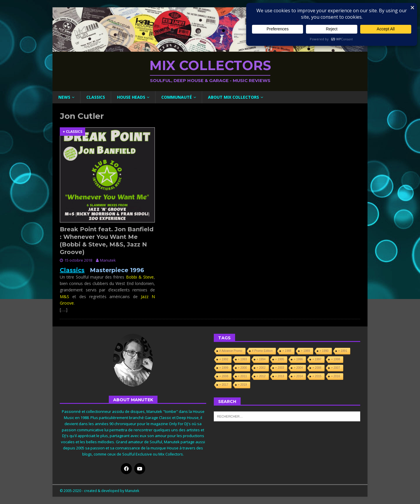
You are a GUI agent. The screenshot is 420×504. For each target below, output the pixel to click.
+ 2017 (224, 385)
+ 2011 (243, 376)
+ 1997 (317, 359)
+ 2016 (336, 376)
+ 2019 (243, 385)
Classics (96, 97)
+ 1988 (287, 351)
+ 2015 (317, 376)
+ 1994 (261, 359)
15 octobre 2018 (78, 260)
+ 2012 (261, 376)
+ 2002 (261, 368)
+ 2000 (243, 368)
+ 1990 (324, 351)
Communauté (177, 97)
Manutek (108, 260)
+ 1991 (343, 351)
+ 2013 (280, 376)
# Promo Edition (262, 351)
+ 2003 (280, 368)
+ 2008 (224, 376)
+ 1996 (298, 359)
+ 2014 (298, 376)
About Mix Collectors (233, 97)
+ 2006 (317, 368)
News (64, 97)
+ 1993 (243, 359)
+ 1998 (336, 359)
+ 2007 (336, 368)
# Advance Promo (231, 351)
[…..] (64, 310)
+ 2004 (298, 368)
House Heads (131, 97)
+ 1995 (280, 359)
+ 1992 (224, 359)
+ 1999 (224, 368)
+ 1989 (306, 351)
